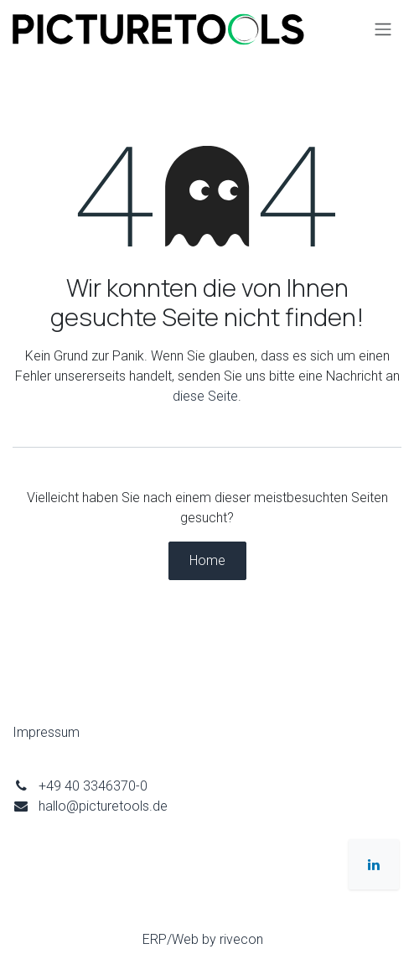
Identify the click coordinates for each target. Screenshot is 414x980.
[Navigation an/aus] (383, 30)
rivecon (241, 939)
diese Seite (205, 396)
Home (207, 560)
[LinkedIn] (374, 864)
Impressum (46, 732)
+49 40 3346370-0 (93, 786)
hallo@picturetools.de (103, 806)
